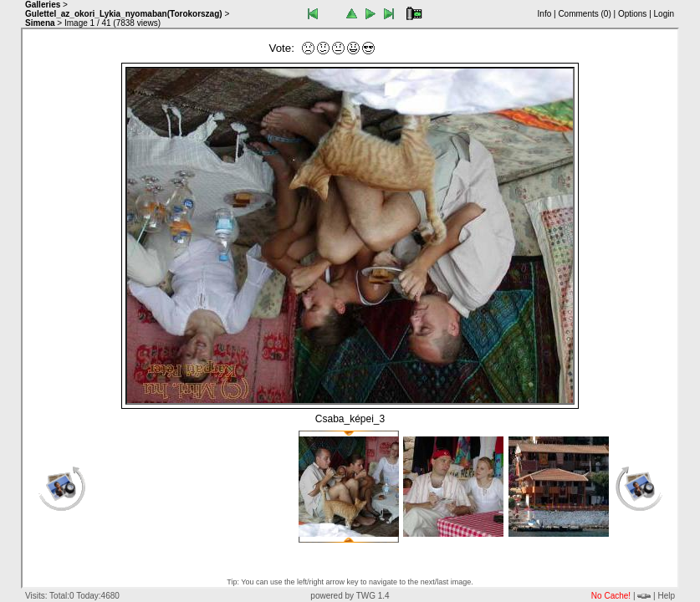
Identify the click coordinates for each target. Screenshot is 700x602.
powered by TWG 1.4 (350, 596)
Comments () (584, 14)
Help (666, 596)
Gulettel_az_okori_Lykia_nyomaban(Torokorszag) (124, 14)
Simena (40, 23)
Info (545, 14)
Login (664, 14)
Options (632, 14)
